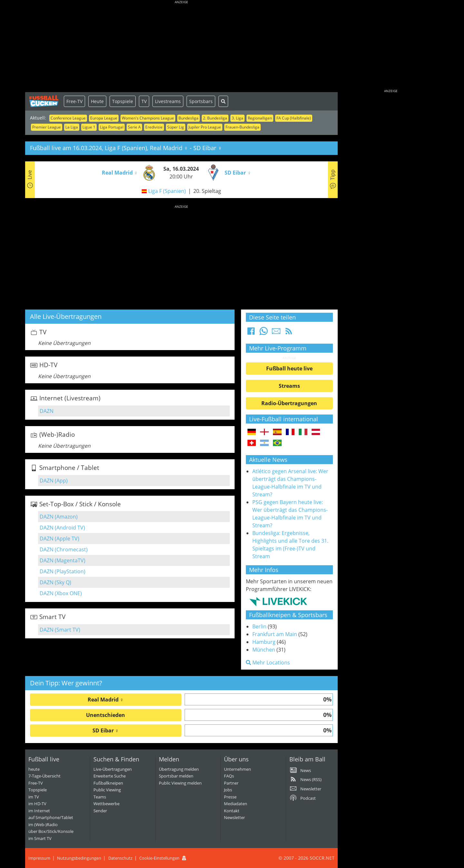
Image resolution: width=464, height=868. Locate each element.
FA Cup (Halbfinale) (294, 118)
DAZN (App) (54, 481)
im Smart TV (40, 838)
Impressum (39, 858)
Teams (100, 797)
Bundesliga (188, 118)
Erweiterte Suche (110, 776)
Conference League (68, 118)
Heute (97, 101)
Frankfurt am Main (275, 634)
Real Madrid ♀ (106, 700)
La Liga (72, 127)
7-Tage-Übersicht (44, 776)
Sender (100, 811)
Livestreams (168, 101)
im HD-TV (37, 804)
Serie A (134, 127)
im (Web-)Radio (43, 825)
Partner (231, 783)
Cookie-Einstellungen (159, 858)
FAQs (229, 776)
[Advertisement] (181, 47)
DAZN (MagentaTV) (63, 560)
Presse (230, 797)
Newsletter (234, 817)
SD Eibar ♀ (106, 730)
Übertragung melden (179, 769)
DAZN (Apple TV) (59, 539)
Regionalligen (260, 118)
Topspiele (123, 101)
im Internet (39, 811)
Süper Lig (176, 127)
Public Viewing (107, 790)
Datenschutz (120, 858)
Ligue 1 (89, 127)
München (264, 650)
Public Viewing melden (180, 783)
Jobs (228, 790)
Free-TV (74, 101)
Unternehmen (237, 769)
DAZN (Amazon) (59, 517)
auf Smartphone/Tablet (51, 817)
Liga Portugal (112, 127)
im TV (34, 797)
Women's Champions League (148, 118)
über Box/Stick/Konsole (51, 831)
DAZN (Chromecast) (64, 549)
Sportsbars (201, 101)
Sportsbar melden (176, 776)
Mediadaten (236, 804)
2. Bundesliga (215, 118)
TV (144, 101)
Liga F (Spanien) (167, 191)
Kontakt (232, 811)
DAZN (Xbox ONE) (61, 593)
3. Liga (237, 118)
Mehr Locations (268, 663)
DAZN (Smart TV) (60, 630)
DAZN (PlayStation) (63, 571)
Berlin (259, 626)
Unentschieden (106, 715)
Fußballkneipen (108, 783)
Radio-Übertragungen (289, 403)
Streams (289, 386)
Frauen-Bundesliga (242, 127)
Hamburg (264, 642)
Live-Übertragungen (113, 769)
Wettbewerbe (106, 804)
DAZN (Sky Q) (55, 582)
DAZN (47, 411)
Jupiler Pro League (205, 127)
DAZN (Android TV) (62, 528)
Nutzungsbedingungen (79, 858)
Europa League (104, 118)
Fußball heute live (289, 368)
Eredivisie (154, 127)
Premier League (47, 127)
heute (34, 769)
